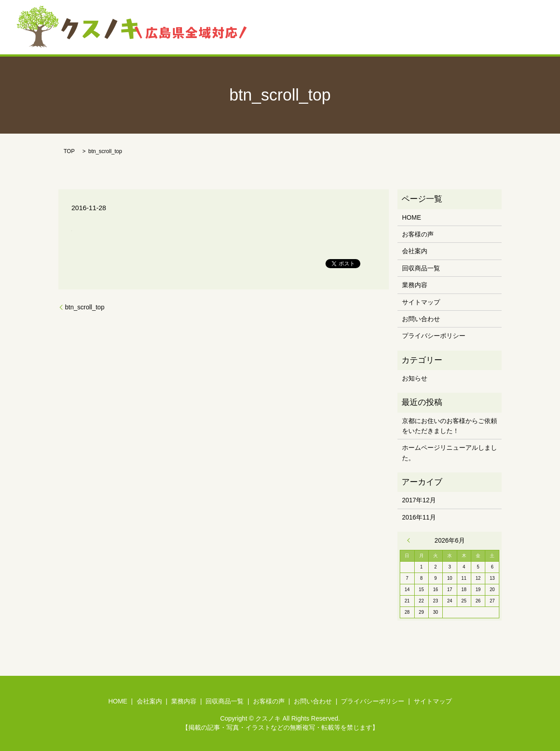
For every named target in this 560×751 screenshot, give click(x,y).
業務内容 (341, 27)
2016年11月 (419, 517)
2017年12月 (419, 500)
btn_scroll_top (85, 307)
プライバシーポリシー (434, 336)
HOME (263, 27)
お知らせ (415, 378)
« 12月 (411, 540)
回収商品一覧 (388, 27)
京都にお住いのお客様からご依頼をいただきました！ (450, 426)
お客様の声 (438, 27)
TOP (69, 151)
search (529, 27)
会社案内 (300, 27)
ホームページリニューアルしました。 (450, 453)
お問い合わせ (488, 27)
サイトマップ (421, 302)
